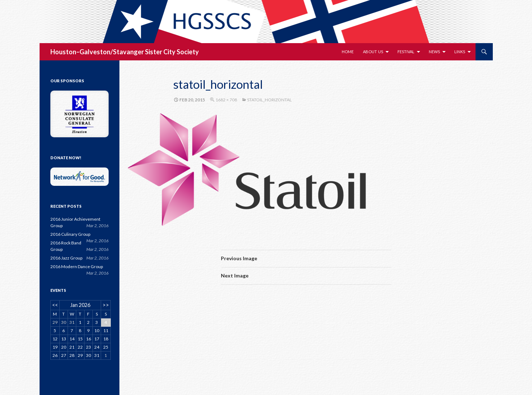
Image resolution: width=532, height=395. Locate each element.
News (434, 52)
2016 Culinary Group (70, 234)
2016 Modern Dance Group (77, 267)
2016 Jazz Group (66, 258)
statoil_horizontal (269, 100)
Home (348, 52)
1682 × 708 (226, 100)
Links (460, 52)
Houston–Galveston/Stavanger (97, 52)
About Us (373, 52)
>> (106, 305)
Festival (406, 52)
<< (55, 305)
